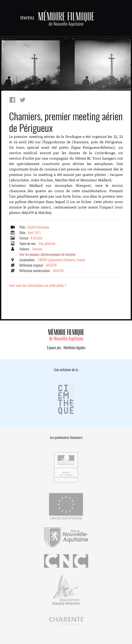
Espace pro (54, 348)
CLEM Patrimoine (38, 227)
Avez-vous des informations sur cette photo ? (38, 285)
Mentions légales (74, 348)
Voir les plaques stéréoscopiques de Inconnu (47, 254)
